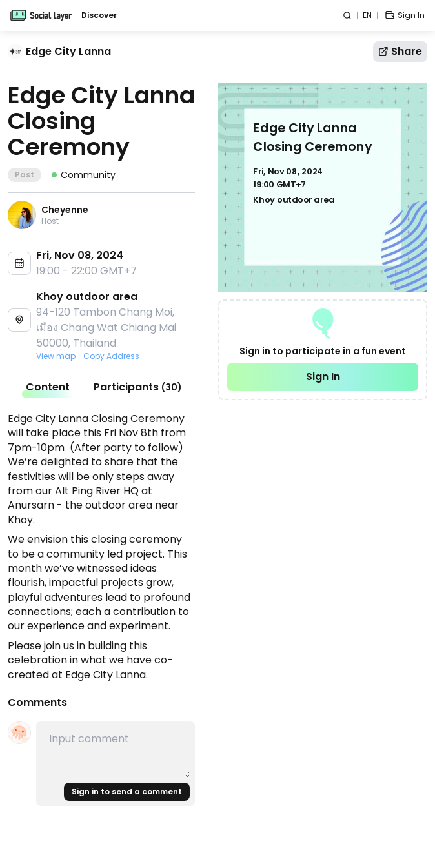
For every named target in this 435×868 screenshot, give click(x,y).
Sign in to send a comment (127, 792)
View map (56, 356)
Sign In (323, 377)
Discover (99, 15)
